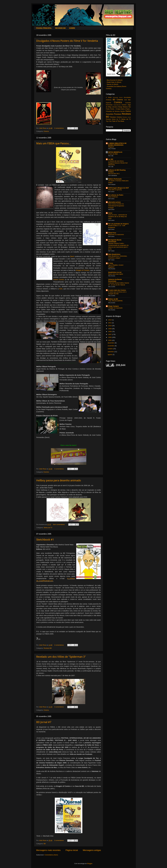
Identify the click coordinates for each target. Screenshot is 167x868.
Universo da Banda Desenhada (115, 280)
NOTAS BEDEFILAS (115, 152)
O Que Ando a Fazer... (123, 109)
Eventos (46, 472)
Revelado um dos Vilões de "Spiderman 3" (61, 657)
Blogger (90, 864)
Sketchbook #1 (45, 540)
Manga (120, 107)
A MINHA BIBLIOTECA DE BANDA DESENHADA (117, 144)
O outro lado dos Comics (117, 290)
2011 (110, 323)
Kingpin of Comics (83, 270)
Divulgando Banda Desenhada (115, 241)
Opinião (123, 111)
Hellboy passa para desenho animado (59, 480)
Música (125, 107)
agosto (110, 355)
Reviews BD (48, 648)
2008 (110, 332)
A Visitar (109, 97)
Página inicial (72, 850)
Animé (121, 97)
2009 (110, 329)
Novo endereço (113, 197)
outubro (110, 349)
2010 (110, 326)
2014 (110, 320)
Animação (115, 97)
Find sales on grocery (115, 190)
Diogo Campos (113, 306)
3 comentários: (59, 469)
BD (45, 844)
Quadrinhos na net (115, 272)
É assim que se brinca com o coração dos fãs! (117, 293)
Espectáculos (117, 105)
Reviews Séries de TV (113, 119)
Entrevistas (109, 105)
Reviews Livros (127, 117)
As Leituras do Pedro (116, 195)
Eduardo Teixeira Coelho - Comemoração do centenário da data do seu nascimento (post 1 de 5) (118, 246)
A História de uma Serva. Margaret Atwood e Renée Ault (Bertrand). (118, 163)
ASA (61, 289)
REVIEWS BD (60, 28)
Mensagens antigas (92, 850)
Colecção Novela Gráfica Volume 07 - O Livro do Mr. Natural (119, 284)
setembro (111, 352)
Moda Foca (112, 233)
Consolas (128, 103)
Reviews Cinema (116, 117)
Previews (118, 114)
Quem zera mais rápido (116, 274)
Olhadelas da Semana (113, 111)
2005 (110, 340)
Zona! (110, 213)
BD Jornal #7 (44, 722)
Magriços (111, 147)
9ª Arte (111, 263)
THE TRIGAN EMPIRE (115, 301)
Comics (118, 102)
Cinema (46, 131)
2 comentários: (59, 128)
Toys (107, 121)
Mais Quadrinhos (114, 254)
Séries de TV (48, 528)
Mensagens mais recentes (48, 850)
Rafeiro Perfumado (115, 179)
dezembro (111, 343)
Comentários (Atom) (51, 855)
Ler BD (111, 159)
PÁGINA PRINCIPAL (44, 28)
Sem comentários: (59, 524)
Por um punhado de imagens (118, 224)
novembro (111, 346)
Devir (72, 256)
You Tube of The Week (117, 121)
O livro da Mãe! (113, 154)
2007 (110, 334)
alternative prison (114, 202)
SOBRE (72, 28)
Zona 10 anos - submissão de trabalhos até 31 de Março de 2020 (118, 217)
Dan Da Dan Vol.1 (114, 174)
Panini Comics (59, 280)
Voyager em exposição (115, 308)
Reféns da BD (113, 299)
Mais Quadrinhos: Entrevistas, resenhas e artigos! (118, 257)
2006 (110, 337)
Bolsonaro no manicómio (116, 235)
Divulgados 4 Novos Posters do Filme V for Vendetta (67, 41)
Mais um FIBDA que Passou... (54, 143)
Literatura (115, 107)
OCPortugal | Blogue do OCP (118, 188)
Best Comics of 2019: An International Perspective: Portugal (116, 206)
